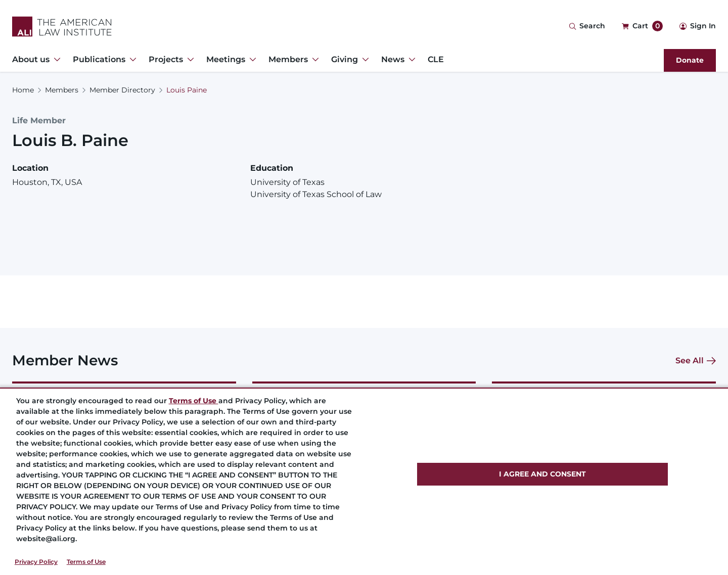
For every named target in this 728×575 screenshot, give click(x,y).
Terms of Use (86, 562)
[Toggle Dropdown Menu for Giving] (363, 60)
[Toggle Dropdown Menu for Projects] (189, 60)
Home (23, 90)
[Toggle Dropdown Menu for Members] (313, 60)
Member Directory (122, 90)
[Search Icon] (587, 27)
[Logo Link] (62, 27)
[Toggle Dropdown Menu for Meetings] (251, 60)
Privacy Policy (36, 562)
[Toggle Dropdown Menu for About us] (55, 60)
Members (62, 90)
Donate (690, 60)
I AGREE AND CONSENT (542, 474)
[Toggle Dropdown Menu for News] (410, 60)
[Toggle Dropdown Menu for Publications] (131, 60)
